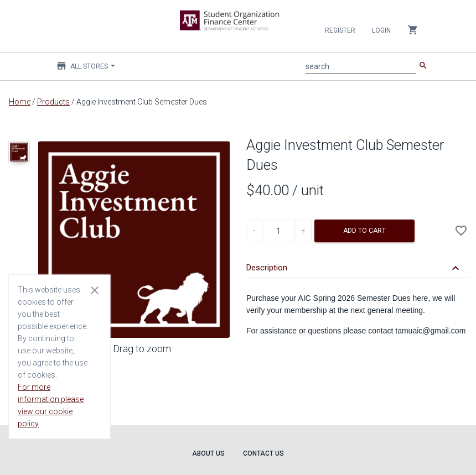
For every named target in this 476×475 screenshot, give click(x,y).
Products (53, 102)
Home (20, 102)
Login (381, 30)
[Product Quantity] (278, 231)
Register (340, 30)
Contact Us (263, 453)
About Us (208, 453)
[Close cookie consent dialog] (95, 290)
